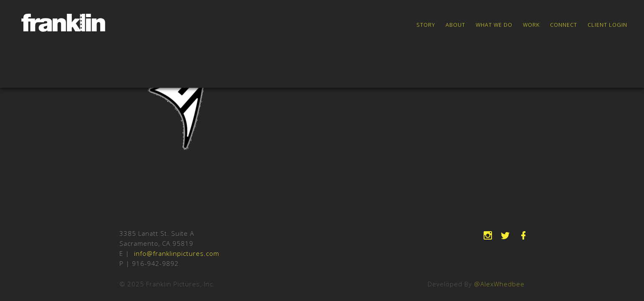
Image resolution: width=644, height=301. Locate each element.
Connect (564, 25)
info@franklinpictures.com (177, 253)
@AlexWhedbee (499, 284)
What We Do (494, 25)
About (455, 25)
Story (426, 25)
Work (531, 25)
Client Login (607, 25)
